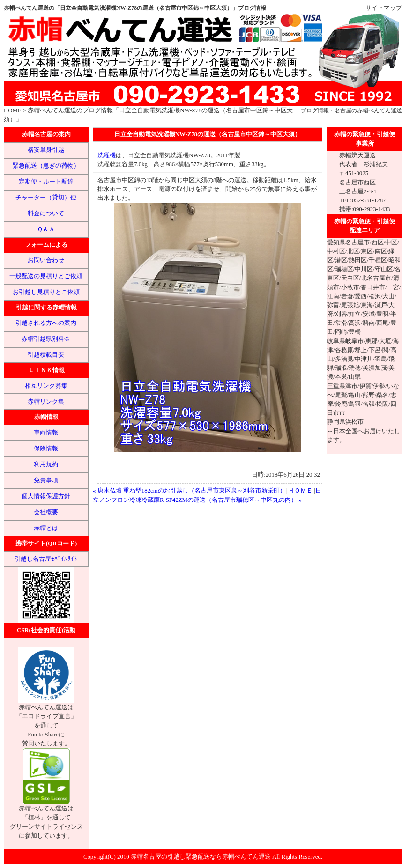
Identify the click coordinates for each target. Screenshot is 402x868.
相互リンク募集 (46, 386)
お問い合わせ (46, 260)
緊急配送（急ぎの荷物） (46, 166)
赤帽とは (46, 528)
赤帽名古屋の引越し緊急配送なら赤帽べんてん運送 (201, 857)
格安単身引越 (46, 150)
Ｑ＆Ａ (46, 229)
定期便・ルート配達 (46, 182)
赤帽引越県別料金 (46, 339)
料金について (46, 213)
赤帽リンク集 (46, 402)
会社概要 (46, 512)
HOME (13, 110)
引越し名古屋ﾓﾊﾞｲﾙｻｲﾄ (46, 559)
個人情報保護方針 (46, 496)
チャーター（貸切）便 (46, 198)
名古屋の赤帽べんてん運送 (368, 110)
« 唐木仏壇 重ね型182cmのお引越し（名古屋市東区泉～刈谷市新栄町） (189, 491)
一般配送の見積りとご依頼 (46, 276)
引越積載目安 (46, 355)
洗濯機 (107, 155)
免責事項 (46, 480)
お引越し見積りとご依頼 (46, 292)
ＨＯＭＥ (300, 491)
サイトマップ (384, 8)
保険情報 (46, 449)
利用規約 (46, 464)
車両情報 (46, 433)
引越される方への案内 (46, 323)
